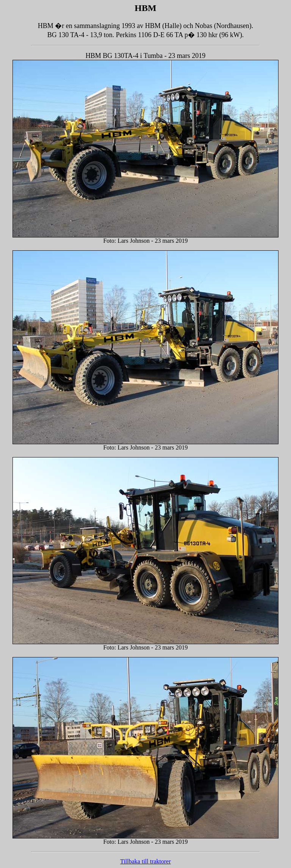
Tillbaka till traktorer (145, 861)
